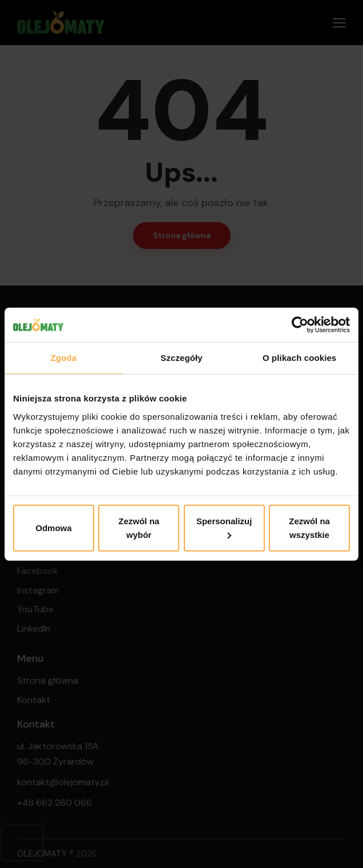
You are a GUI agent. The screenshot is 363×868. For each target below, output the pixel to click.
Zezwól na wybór (139, 527)
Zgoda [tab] (64, 358)
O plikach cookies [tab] (299, 358)
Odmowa (53, 527)
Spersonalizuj (224, 527)
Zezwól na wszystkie (309, 527)
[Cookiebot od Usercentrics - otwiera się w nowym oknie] (300, 325)
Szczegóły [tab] (181, 358)
